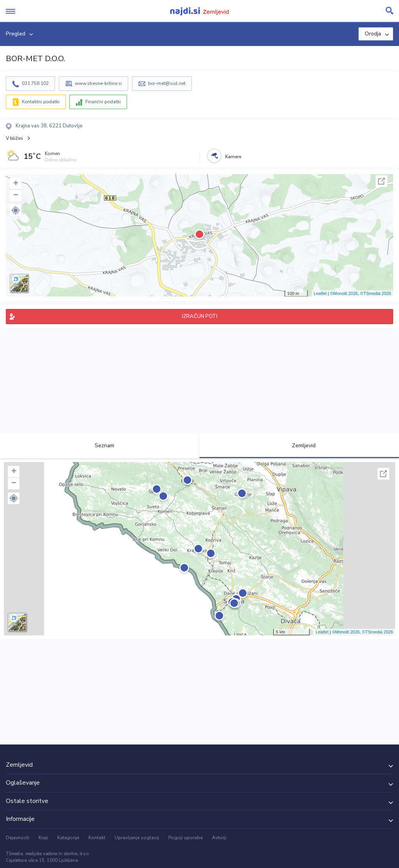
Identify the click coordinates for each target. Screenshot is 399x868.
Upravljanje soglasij (137, 838)
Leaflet (320, 293)
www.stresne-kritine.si (98, 83)
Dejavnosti (18, 838)
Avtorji (219, 838)
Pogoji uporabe (185, 838)
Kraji (43, 838)
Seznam (100, 445)
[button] (16, 210)
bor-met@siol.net (167, 83)
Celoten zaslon (381, 181)
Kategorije (68, 838)
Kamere (233, 157)
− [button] (16, 196)
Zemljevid (299, 445)
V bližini (14, 138)
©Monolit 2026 (344, 293)
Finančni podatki (103, 102)
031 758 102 (35, 83)
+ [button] (16, 184)
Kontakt (97, 838)
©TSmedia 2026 (376, 293)
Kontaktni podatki (41, 102)
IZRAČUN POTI (200, 316)
